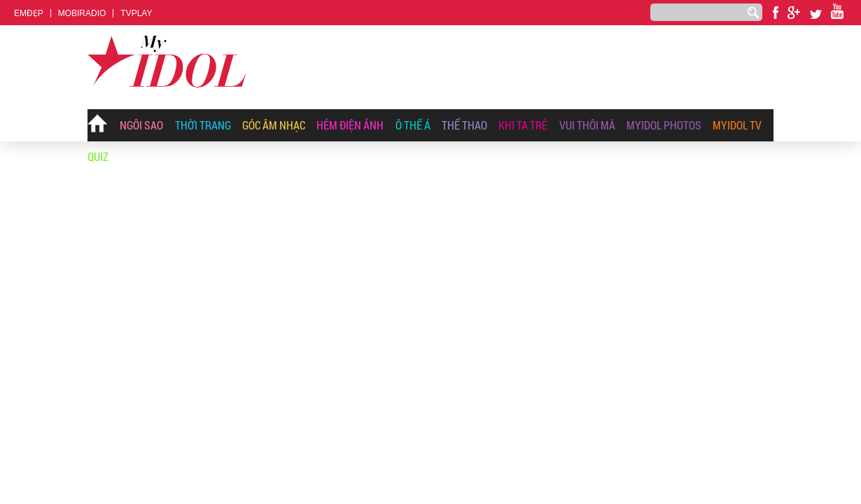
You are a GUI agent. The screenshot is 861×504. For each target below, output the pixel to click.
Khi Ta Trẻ (523, 125)
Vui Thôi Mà (587, 125)
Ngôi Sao (141, 125)
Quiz (98, 156)
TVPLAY (136, 13)
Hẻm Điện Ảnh (350, 125)
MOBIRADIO (82, 13)
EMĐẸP (29, 13)
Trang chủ (98, 126)
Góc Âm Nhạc (274, 125)
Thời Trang (203, 125)
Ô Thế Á (413, 125)
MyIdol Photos (664, 125)
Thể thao (464, 125)
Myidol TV (737, 125)
